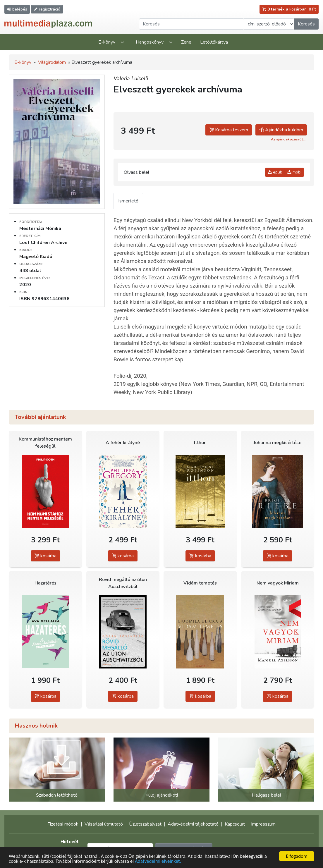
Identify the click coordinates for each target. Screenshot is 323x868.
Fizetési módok (63, 824)
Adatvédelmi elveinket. (158, 861)
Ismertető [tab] (128, 201)
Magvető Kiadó (36, 257)
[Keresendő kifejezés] (191, 24)
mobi (294, 172)
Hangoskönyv (150, 42)
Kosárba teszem (229, 130)
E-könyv (107, 42)
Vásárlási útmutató (104, 824)
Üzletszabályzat (145, 824)
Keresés (306, 24)
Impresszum (263, 824)
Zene (186, 42)
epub (275, 172)
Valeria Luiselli (131, 78)
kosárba (45, 556)
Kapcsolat (235, 824)
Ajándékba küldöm (281, 130)
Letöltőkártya (214, 42)
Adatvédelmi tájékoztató (193, 824)
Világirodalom (52, 62)
